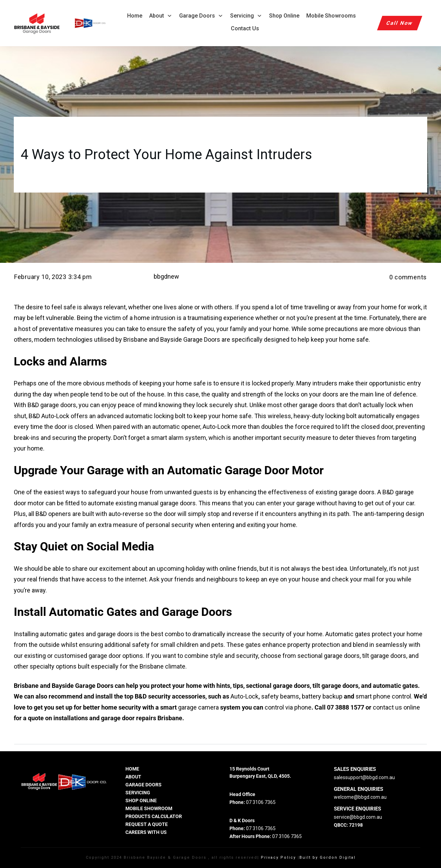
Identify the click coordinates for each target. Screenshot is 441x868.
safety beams (280, 696)
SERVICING (138, 793)
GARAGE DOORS (143, 785)
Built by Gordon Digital (327, 857)
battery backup (322, 696)
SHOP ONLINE (141, 800)
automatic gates (62, 634)
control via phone (288, 707)
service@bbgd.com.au (358, 817)
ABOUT (133, 777)
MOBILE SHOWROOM (149, 808)
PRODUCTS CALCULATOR (154, 816)
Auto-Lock (244, 696)
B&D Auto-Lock (48, 416)
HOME (132, 769)
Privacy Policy (278, 857)
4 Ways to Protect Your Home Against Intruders (166, 154)
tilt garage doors (384, 656)
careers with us (146, 832)
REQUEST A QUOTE (147, 824)
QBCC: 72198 (348, 825)
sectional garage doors (328, 656)
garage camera (198, 707)
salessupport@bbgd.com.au (364, 777)
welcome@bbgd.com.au (360, 797)
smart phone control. (384, 696)
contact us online (396, 707)
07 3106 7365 (261, 802)
